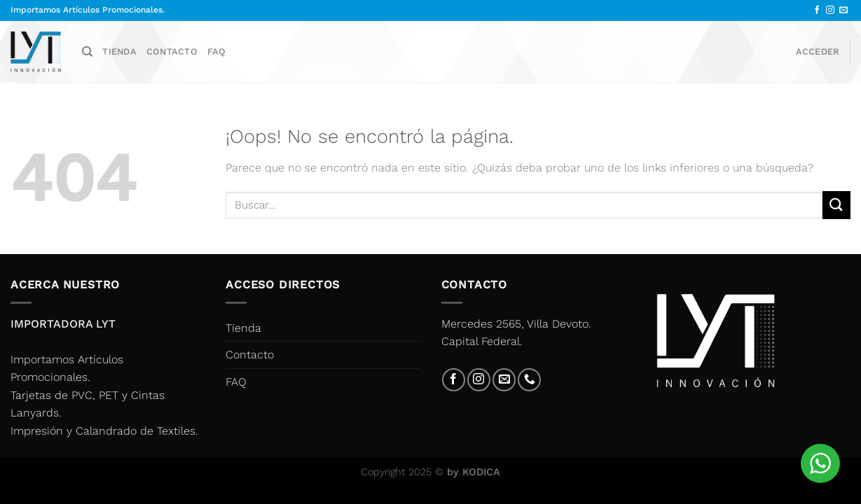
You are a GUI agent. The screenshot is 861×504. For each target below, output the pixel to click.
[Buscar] (87, 52)
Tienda (119, 51)
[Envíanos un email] (843, 10)
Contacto (172, 51)
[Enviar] (836, 205)
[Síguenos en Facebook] (817, 10)
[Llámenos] (529, 380)
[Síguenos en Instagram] (830, 10)
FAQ (217, 51)
